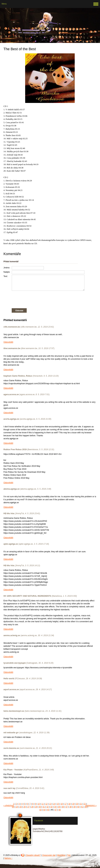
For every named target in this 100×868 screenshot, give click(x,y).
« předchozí (9, 806)
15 (58, 804)
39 (74, 807)
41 (82, 807)
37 (67, 807)
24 (17, 807)
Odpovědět (8, 342)
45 (48, 810)
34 (55, 807)
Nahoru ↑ (8, 858)
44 (44, 810)
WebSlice (61, 855)
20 (77, 804)
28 (32, 807)
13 (50, 804)
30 (40, 807)
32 (48, 807)
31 (44, 807)
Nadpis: (7, 272)
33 (51, 807)
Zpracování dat (49, 855)
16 (62, 804)
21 (81, 804)
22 (85, 804)
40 (78, 807)
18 (69, 804)
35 (59, 807)
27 (28, 807)
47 (56, 810)
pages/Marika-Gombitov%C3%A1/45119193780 (48, 830)
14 (54, 804)
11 (43, 804)
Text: (6, 276)
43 (40, 810)
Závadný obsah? (33, 855)
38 (70, 807)
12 (46, 804)
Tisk (69, 855)
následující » (91, 806)
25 (21, 807)
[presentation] (44, 299)
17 (66, 804)
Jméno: (7, 268)
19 (73, 804)
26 (25, 807)
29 (36, 807)
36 (63, 807)
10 (39, 804)
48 (60, 810)
